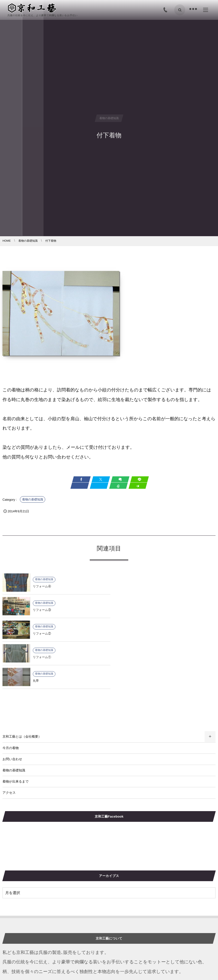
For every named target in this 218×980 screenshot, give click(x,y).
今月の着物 (11, 701)
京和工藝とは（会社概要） (22, 689)
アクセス (9, 745)
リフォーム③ (149, 590)
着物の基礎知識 (33, 499)
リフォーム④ (42, 590)
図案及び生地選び (122, 960)
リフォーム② (42, 614)
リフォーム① (149, 614)
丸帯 (36, 638)
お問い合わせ (12, 712)
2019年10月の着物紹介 (19, 960)
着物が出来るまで (16, 734)
